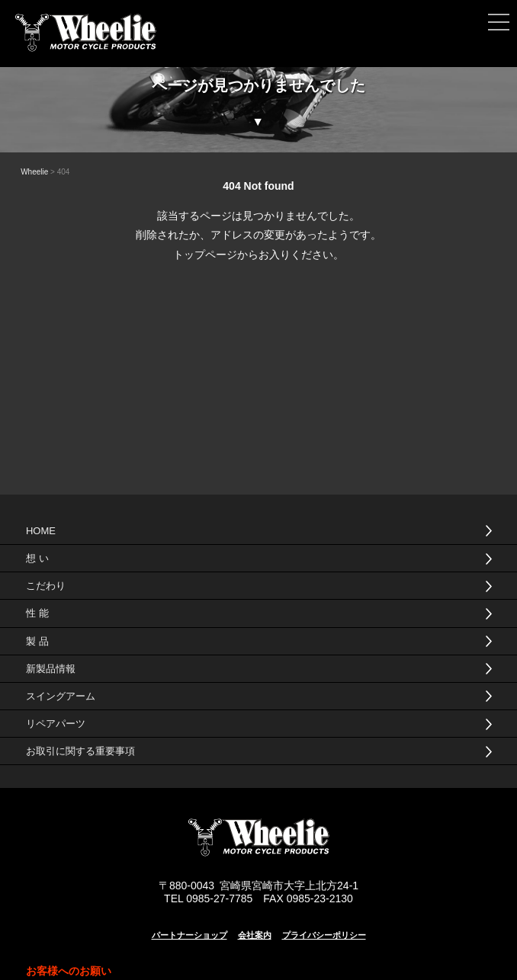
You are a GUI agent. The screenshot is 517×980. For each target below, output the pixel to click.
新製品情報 (51, 669)
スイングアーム (61, 696)
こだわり (46, 586)
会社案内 (255, 935)
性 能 (37, 613)
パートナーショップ (189, 935)
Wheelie (34, 172)
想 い (37, 558)
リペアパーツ (56, 724)
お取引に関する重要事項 (80, 751)
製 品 (37, 641)
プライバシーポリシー (324, 935)
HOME (41, 531)
